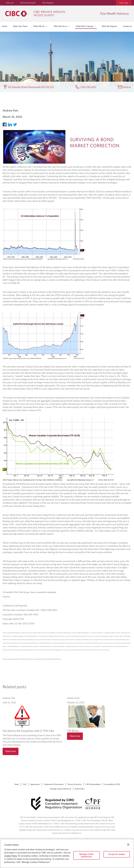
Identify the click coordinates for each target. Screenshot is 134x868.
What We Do (41, 26)
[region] (67, 853)
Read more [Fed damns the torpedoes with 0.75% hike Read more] (11, 751)
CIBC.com (10, 3)
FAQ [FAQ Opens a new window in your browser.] (25, 784)
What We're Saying (86, 26)
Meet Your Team (20, 26)
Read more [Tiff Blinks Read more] (75, 736)
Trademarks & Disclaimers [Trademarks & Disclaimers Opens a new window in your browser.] (54, 784)
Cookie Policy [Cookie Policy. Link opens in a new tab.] (79, 789)
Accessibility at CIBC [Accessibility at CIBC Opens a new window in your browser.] (112, 784)
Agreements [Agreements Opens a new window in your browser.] (35, 784)
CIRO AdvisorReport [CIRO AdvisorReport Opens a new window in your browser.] (93, 784)
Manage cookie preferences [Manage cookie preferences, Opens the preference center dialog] (86, 855)
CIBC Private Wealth (28, 3)
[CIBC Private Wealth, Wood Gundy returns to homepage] (51, 14)
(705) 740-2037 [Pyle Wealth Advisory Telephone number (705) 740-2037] (88, 87)
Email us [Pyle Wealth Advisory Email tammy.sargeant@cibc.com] (127, 87)
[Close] (128, 845)
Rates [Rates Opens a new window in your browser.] (17, 784)
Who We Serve (62, 26)
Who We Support (109, 26)
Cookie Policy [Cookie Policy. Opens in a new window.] (11, 856)
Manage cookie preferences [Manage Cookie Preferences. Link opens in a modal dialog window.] (61, 789)
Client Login (124, 3)
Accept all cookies (117, 854)
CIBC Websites (48, 3)
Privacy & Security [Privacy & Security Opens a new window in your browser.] (75, 784)
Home (5, 26)
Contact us (127, 26)
